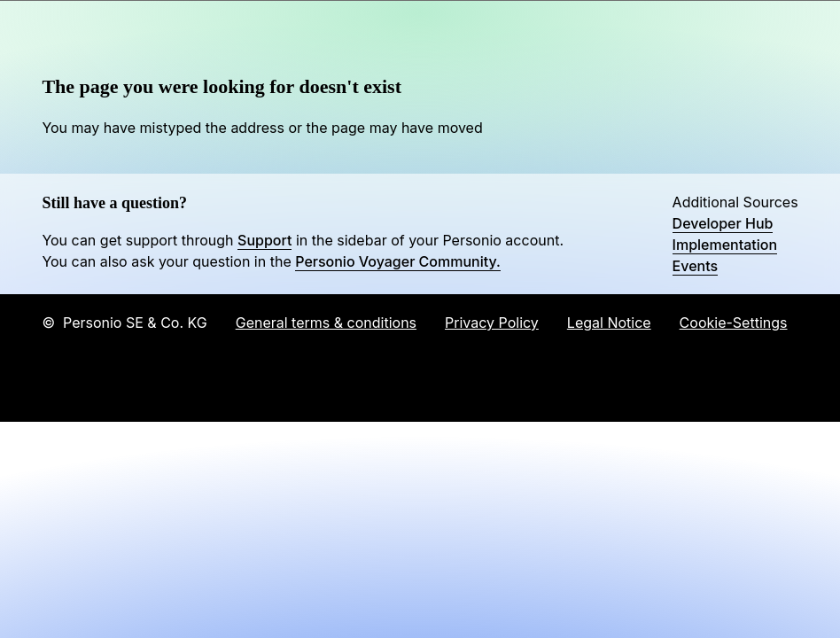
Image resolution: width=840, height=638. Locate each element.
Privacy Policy (492, 323)
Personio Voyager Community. (398, 261)
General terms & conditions (326, 323)
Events (695, 266)
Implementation (725, 245)
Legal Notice (609, 323)
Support (264, 240)
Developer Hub (723, 223)
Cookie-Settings (734, 323)
